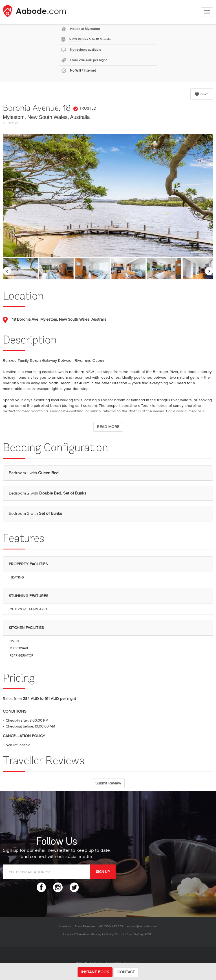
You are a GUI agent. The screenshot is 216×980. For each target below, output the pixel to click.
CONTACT (126, 972)
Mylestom (92, 29)
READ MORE (108, 427)
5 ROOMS (76, 39)
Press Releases (85, 926)
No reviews (79, 50)
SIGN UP (103, 872)
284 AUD (86, 60)
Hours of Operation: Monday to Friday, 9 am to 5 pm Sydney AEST (107, 934)
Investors (65, 926)
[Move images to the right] (209, 271)
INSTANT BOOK (95, 972)
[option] (21, 269)
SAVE (202, 94)
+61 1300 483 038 (111, 926)
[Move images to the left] (7, 271)
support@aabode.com (141, 926)
